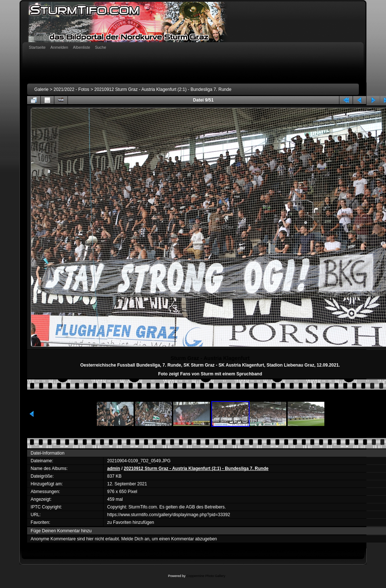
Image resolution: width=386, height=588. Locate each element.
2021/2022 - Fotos (71, 89)
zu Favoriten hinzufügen (131, 522)
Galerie (42, 89)
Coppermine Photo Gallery (206, 576)
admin (114, 468)
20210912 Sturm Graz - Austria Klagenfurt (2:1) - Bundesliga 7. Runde (163, 89)
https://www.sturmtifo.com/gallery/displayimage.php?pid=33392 (169, 515)
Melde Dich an (135, 539)
